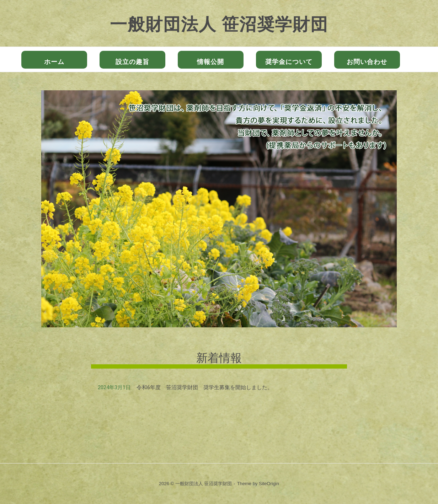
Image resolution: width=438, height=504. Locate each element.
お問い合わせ (367, 62)
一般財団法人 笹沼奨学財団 (219, 24)
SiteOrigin (269, 484)
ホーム (54, 62)
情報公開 (210, 62)
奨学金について (289, 62)
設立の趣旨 (132, 62)
